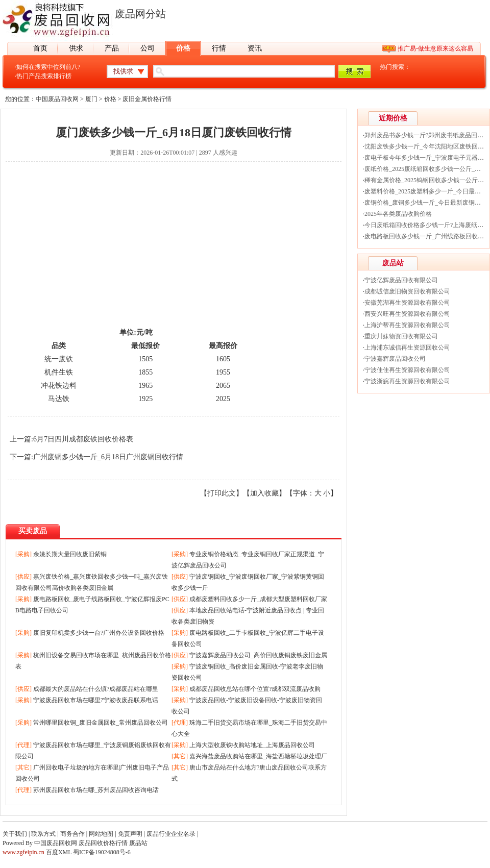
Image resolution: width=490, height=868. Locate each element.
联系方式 (43, 834)
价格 (183, 48)
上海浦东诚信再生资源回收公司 (407, 348)
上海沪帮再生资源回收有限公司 (407, 325)
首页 (40, 48)
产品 (112, 48)
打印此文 (222, 493)
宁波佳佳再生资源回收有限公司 (407, 370)
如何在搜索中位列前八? (48, 67)
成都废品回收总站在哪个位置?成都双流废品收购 (255, 689)
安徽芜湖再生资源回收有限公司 (407, 303)
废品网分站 (140, 14)
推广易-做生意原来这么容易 (435, 48)
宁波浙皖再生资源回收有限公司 (407, 381)
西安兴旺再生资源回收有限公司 (407, 314)
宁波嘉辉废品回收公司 (395, 359)
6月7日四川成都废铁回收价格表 (83, 439)
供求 (76, 48)
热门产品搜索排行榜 (44, 76)
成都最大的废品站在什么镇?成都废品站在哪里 (96, 689)
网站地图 (101, 834)
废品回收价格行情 (103, 843)
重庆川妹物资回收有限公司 (401, 336)
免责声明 (130, 834)
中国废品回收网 (57, 99)
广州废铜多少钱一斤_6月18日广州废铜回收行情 (108, 457)
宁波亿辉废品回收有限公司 (401, 280)
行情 (219, 48)
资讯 (255, 48)
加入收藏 (264, 493)
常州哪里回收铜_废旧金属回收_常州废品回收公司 (101, 723)
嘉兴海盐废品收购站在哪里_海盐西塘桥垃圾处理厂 (258, 756)
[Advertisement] (174, 254)
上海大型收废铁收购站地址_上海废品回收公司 (252, 745)
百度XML (59, 852)
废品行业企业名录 (171, 834)
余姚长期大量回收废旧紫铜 (70, 554)
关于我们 (15, 834)
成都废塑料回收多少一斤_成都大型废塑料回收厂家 (258, 599)
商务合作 (72, 834)
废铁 (66, 359)
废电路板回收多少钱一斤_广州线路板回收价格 (427, 236)
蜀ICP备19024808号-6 (102, 852)
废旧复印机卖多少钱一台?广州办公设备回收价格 (99, 633)
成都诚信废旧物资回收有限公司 (407, 291)
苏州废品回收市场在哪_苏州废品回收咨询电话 (96, 790)
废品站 (138, 843)
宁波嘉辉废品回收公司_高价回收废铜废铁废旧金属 (258, 655)
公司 (148, 48)
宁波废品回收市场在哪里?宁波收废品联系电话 (96, 700)
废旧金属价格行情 (147, 99)
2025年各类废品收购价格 (398, 214)
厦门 (91, 99)
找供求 (123, 71)
